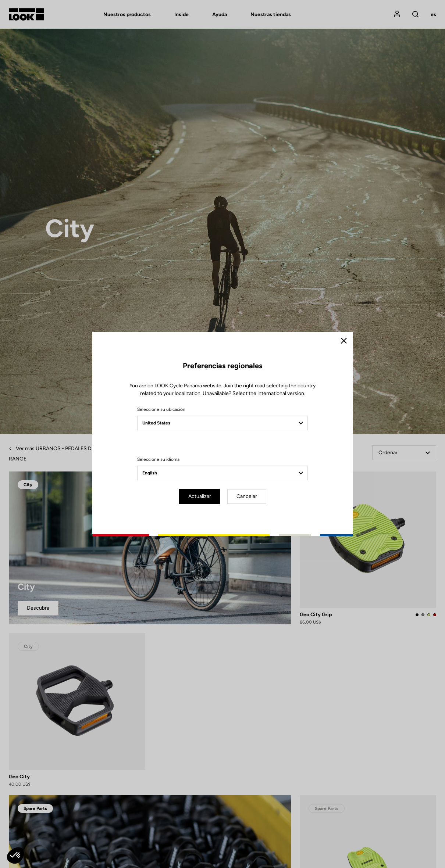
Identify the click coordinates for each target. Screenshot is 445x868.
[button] (15, 856)
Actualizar (200, 496)
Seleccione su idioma (158, 459)
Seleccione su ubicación (161, 409)
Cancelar (247, 496)
